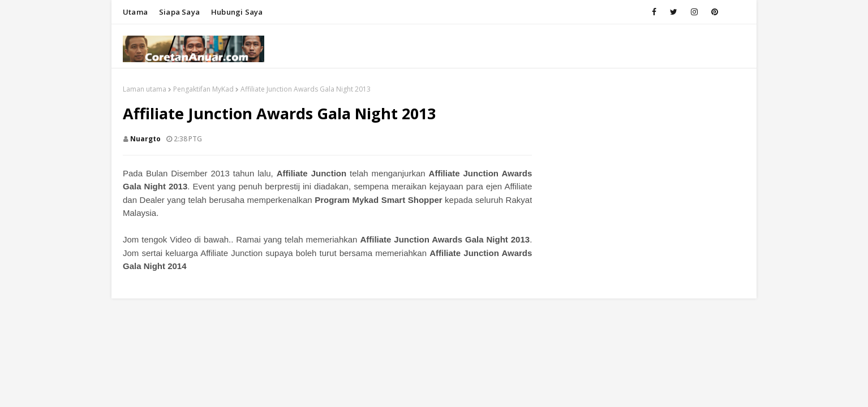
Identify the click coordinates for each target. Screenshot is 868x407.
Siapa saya (179, 12)
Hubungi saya (237, 12)
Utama (135, 12)
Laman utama (145, 89)
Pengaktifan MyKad (203, 89)
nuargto (145, 139)
